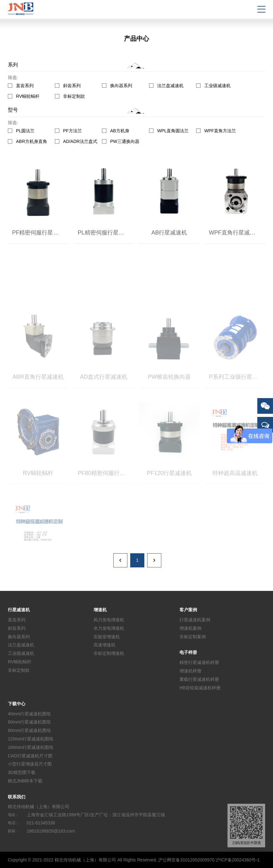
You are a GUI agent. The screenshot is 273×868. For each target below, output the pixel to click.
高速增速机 (104, 645)
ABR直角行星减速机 (38, 393)
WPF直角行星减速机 (235, 233)
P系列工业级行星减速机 (237, 393)
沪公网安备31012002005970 (186, 860)
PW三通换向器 (125, 141)
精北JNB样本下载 (25, 781)
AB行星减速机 (169, 233)
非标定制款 (74, 97)
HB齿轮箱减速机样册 (200, 688)
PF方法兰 (72, 131)
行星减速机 (19, 610)
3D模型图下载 (22, 772)
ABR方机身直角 (32, 141)
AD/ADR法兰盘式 (80, 141)
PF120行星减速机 (169, 490)
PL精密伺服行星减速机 (106, 233)
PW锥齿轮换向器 (169, 393)
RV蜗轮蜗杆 (28, 97)
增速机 (100, 610)
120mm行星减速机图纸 (31, 739)
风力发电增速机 (109, 620)
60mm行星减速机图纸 (29, 722)
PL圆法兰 (25, 131)
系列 (13, 65)
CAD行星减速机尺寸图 (30, 755)
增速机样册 (190, 671)
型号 (13, 110)
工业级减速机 (217, 86)
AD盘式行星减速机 (104, 393)
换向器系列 (121, 86)
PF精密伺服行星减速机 (40, 233)
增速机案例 (190, 628)
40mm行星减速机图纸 (29, 713)
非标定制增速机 (109, 653)
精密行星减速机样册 (199, 662)
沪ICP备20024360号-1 (238, 860)
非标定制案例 (193, 636)
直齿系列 (25, 86)
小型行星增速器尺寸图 (30, 764)
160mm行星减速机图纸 (31, 747)
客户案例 (188, 610)
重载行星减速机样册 (199, 679)
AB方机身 (120, 131)
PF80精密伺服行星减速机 (106, 490)
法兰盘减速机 (170, 86)
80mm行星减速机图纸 (29, 730)
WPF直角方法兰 (220, 131)
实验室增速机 (107, 636)
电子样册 (188, 652)
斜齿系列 (72, 86)
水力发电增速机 (109, 628)
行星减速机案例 (195, 620)
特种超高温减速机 (235, 490)
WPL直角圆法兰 (173, 131)
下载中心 (17, 704)
